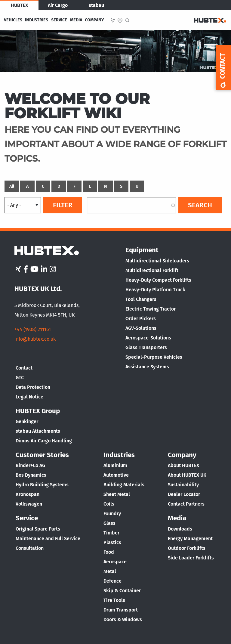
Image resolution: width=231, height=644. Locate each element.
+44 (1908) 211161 (33, 329)
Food (109, 552)
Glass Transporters (146, 347)
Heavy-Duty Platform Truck (155, 290)
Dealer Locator (184, 494)
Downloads (180, 529)
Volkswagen (29, 504)
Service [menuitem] (59, 20)
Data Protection (33, 387)
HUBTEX (19, 5)
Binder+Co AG (30, 465)
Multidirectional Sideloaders (157, 261)
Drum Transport (121, 610)
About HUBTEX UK (187, 475)
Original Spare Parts (38, 529)
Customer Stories (42, 455)
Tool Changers (141, 299)
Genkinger (27, 421)
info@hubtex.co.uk (35, 339)
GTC (20, 378)
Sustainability (183, 485)
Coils (109, 504)
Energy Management (190, 539)
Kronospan (28, 494)
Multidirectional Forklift (152, 270)
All (12, 186)
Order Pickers (141, 319)
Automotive (116, 475)
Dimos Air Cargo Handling (44, 441)
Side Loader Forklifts (191, 558)
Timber (111, 533)
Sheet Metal (117, 494)
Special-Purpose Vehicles (154, 357)
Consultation (30, 548)
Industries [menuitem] (37, 20)
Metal (110, 571)
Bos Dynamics (31, 475)
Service (27, 518)
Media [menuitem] (76, 20)
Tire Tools (114, 600)
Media (177, 518)
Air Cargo (58, 5)
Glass (109, 523)
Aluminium (115, 465)
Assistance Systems (147, 367)
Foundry (112, 514)
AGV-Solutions (141, 328)
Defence (112, 581)
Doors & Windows (123, 619)
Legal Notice (29, 397)
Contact (24, 368)
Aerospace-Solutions (148, 338)
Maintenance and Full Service (48, 539)
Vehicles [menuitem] (13, 20)
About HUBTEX (183, 465)
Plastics (112, 542)
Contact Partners (186, 504)
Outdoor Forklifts (187, 548)
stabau (96, 5)
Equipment (142, 250)
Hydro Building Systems (42, 485)
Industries (119, 455)
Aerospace (115, 562)
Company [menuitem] (94, 20)
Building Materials (124, 485)
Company (182, 455)
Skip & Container (122, 591)
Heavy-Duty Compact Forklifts (158, 280)
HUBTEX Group (38, 411)
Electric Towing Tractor (151, 309)
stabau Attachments (38, 431)
